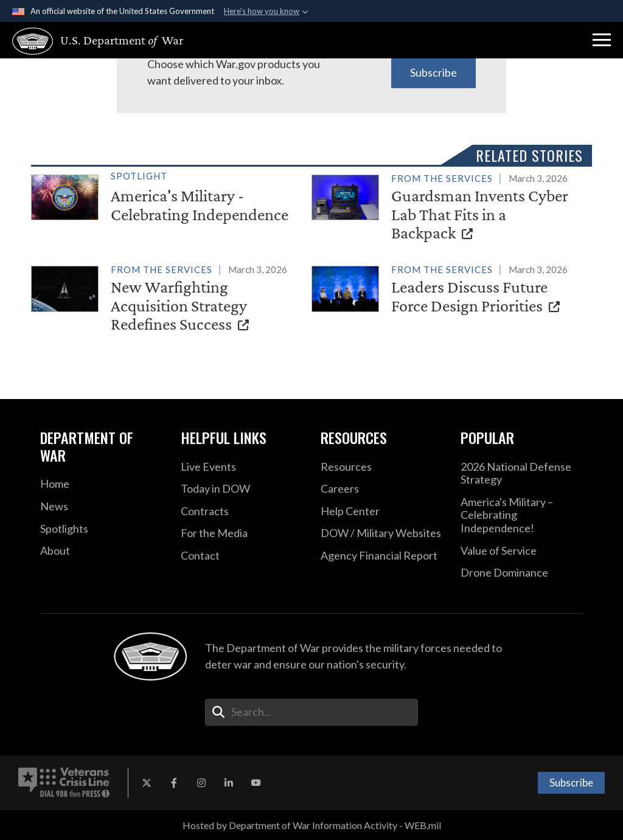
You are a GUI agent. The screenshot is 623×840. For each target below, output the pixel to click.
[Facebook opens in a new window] (174, 783)
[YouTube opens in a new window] (256, 783)
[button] (602, 40)
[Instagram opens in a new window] (201, 783)
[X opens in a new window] (147, 783)
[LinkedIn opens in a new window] (229, 783)
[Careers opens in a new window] (381, 489)
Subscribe (433, 72)
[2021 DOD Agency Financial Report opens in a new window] (381, 556)
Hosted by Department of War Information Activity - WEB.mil (312, 825)
